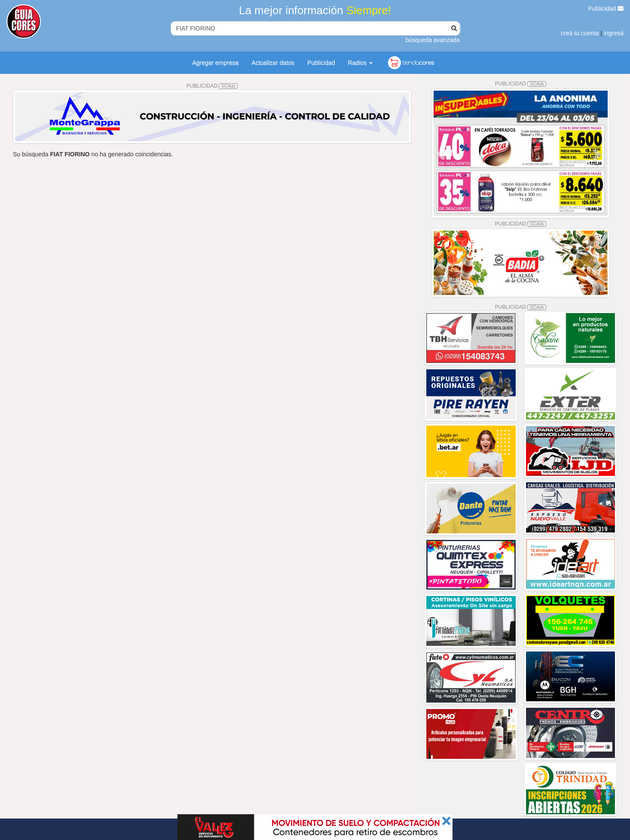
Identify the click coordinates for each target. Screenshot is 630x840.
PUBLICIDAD (212, 86)
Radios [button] (360, 63)
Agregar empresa (215, 63)
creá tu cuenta (580, 33)
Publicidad (606, 9)
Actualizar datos (273, 63)
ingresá (614, 33)
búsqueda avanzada (432, 40)
